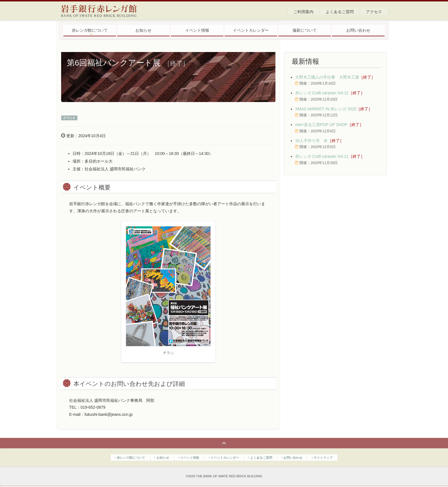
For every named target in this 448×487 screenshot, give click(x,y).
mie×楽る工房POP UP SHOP (329, 125)
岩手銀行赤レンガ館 (103, 11)
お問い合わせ (358, 30)
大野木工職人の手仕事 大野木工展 (335, 77)
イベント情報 (197, 30)
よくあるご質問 (340, 12)
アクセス (374, 12)
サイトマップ (323, 458)
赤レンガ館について (90, 30)
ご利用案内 (303, 12)
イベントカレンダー (251, 30)
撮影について (305, 30)
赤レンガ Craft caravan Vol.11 (330, 156)
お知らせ (143, 30)
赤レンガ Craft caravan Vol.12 (330, 93)
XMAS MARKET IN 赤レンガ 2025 (334, 109)
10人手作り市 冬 (319, 141)
